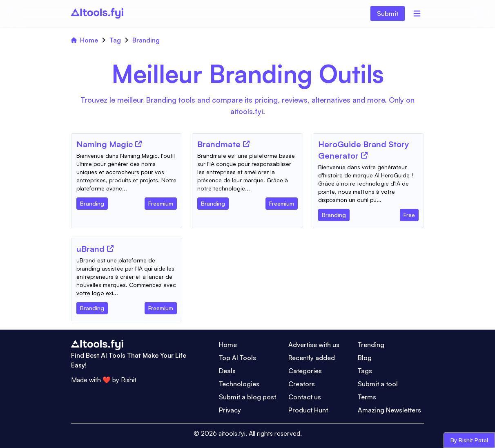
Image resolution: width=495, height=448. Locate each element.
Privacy (230, 410)
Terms (367, 397)
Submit (388, 13)
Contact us (305, 397)
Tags (365, 371)
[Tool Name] (105, 145)
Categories (305, 371)
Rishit (129, 380)
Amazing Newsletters (389, 410)
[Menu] (417, 13)
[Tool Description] (127, 172)
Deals (227, 371)
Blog (365, 358)
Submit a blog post (247, 397)
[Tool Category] (92, 202)
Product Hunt (308, 410)
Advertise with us (314, 345)
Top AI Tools (237, 358)
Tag (115, 40)
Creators (302, 384)
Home (85, 40)
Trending (371, 345)
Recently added (312, 358)
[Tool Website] (138, 144)
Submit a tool (378, 384)
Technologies (239, 384)
